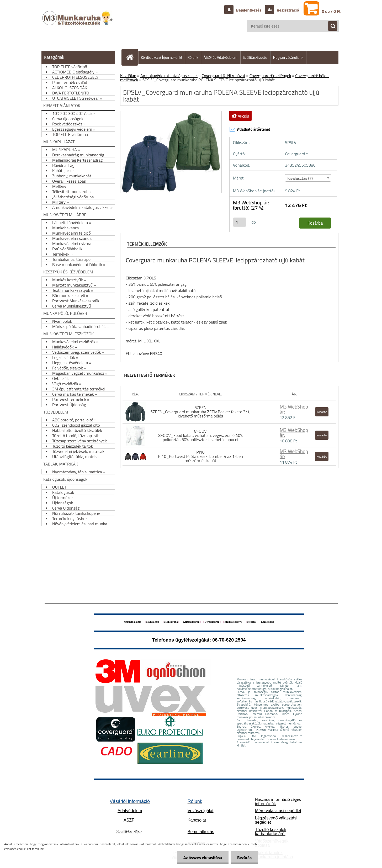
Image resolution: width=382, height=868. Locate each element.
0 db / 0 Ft (331, 11)
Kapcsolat (197, 820)
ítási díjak (129, 832)
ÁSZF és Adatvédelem (220, 57)
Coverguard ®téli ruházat (224, 76)
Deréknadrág (212, 622)
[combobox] (308, 178)
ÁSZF (129, 820)
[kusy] (240, 222)
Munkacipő (153, 622)
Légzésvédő (267, 622)
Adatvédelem (130, 811)
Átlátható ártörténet (250, 129)
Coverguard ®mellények (270, 76)
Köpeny (251, 622)
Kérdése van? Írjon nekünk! (161, 57)
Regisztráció (287, 10)
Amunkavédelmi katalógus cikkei (169, 76)
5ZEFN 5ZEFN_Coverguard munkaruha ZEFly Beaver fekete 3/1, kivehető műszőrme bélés (200, 412)
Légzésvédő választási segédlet (276, 820)
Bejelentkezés (249, 10)
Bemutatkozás (201, 832)
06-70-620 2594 (229, 640)
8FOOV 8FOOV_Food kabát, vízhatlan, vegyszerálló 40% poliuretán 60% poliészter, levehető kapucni (200, 435)
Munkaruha (171, 622)
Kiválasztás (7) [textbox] (300, 178)
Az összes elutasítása (203, 858)
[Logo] (78, 23)
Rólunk (193, 57)
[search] (330, 26)
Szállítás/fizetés (255, 57)
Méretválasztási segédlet (278, 811)
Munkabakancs (132, 622)
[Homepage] (132, 57)
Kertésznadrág (191, 622)
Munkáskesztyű (233, 622)
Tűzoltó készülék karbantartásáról (271, 832)
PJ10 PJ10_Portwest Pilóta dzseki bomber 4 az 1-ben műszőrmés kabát (200, 456)
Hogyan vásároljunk (288, 57)
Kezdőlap (128, 76)
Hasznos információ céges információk (278, 801)
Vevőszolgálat (201, 811)
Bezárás (244, 858)
